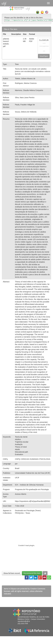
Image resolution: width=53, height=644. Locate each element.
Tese (17, 64)
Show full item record (12, 573)
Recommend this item (32, 573)
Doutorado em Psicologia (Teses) (28, 511)
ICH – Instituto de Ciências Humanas (29, 485)
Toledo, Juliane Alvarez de (25, 79)
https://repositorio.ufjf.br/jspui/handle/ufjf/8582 (33, 501)
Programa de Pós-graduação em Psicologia (32, 489)
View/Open (44, 56)
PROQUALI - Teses (23, 513)
